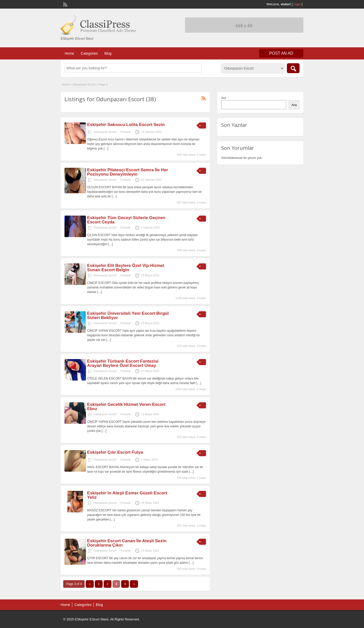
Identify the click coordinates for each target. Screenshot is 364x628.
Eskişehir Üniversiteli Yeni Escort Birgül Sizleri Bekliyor (128, 316)
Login (297, 4)
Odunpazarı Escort (84, 85)
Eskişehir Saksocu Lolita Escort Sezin (126, 125)
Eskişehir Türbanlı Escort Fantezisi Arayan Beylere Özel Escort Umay (123, 363)
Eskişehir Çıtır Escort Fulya (115, 452)
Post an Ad (281, 53)
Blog (108, 53)
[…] (106, 149)
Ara (224, 98)
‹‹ (90, 584)
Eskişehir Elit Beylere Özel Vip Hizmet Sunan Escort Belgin (126, 268)
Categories (89, 53)
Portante (126, 132)
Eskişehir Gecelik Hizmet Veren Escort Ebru (126, 407)
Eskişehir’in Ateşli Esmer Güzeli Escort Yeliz (127, 495)
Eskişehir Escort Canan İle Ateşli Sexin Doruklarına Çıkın (127, 543)
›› (134, 584)
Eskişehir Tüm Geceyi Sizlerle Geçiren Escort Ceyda (126, 220)
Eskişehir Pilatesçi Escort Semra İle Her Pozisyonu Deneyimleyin (128, 172)
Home (69, 53)
